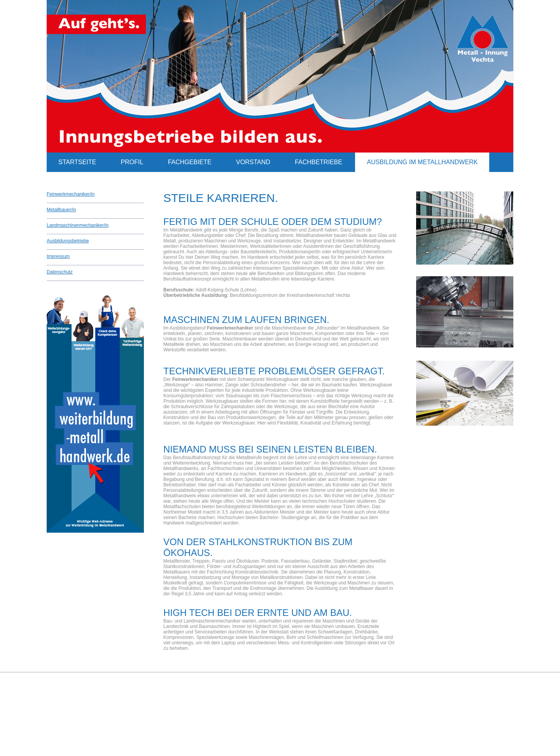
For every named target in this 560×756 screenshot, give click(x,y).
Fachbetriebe (318, 162)
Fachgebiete (190, 162)
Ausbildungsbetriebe (68, 241)
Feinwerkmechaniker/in (71, 194)
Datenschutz (60, 272)
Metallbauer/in (61, 210)
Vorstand (253, 162)
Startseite (77, 162)
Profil (132, 162)
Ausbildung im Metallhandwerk (422, 162)
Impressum (58, 256)
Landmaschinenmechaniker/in (78, 225)
